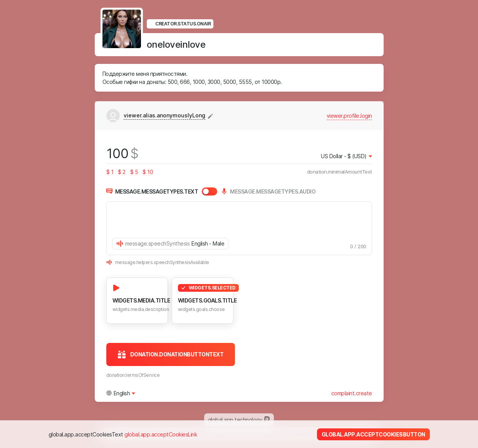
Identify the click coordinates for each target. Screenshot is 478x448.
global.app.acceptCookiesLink (161, 434)
